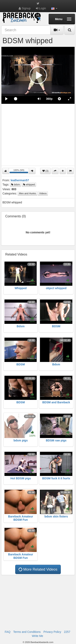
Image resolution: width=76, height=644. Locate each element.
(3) (45, 171)
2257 (67, 632)
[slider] (23, 99)
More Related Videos (38, 569)
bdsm (16, 185)
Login (41, 8)
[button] (54, 8)
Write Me (37, 636)
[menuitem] (49, 99)
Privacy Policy (52, 632)
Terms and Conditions (27, 632)
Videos (43, 193)
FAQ (7, 632)
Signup (25, 8)
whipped (29, 185)
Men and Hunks (27, 193)
